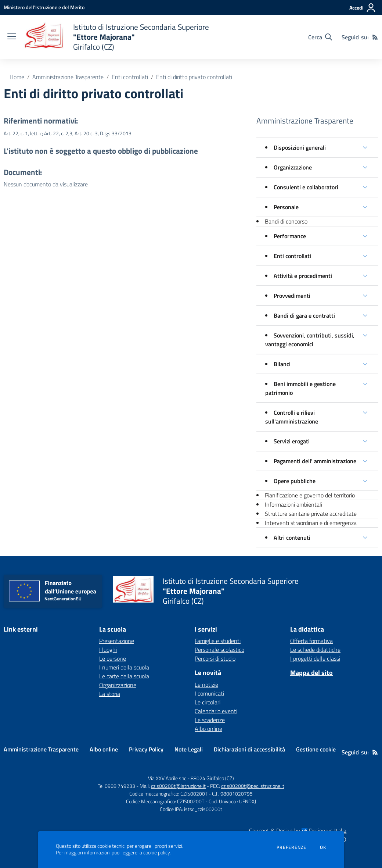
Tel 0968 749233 (116, 786)
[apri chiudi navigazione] (12, 37)
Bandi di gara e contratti (304, 315)
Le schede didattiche (315, 650)
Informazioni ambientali (293, 504)
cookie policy (156, 853)
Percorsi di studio (215, 658)
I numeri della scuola (124, 667)
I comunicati (209, 693)
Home (17, 77)
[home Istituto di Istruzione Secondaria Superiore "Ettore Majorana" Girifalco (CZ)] (116, 37)
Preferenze (291, 847)
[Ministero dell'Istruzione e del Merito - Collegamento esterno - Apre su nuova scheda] (44, 7)
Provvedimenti (292, 296)
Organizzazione (293, 167)
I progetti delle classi (315, 658)
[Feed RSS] (375, 37)
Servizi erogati (292, 441)
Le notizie (206, 685)
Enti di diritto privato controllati (194, 77)
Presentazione (117, 641)
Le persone (113, 658)
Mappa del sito (311, 673)
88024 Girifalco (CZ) (212, 778)
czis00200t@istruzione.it (178, 786)
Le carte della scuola (124, 676)
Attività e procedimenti (303, 276)
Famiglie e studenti (218, 641)
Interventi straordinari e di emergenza (311, 523)
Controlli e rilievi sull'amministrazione (292, 417)
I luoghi (108, 650)
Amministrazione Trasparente (68, 77)
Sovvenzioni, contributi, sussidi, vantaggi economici (310, 340)
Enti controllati (130, 77)
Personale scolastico (219, 650)
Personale (286, 207)
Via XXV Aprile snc (167, 778)
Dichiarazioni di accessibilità (249, 749)
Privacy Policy (146, 749)
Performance (290, 236)
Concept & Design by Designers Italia (298, 831)
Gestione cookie (316, 749)
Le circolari (208, 702)
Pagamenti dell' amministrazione (315, 461)
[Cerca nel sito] (320, 37)
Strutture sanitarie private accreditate (311, 514)
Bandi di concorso (286, 221)
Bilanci (282, 364)
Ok (323, 847)
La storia (110, 694)
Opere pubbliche (295, 481)
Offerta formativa (311, 641)
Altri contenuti (292, 537)
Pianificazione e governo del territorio (310, 495)
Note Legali (189, 749)
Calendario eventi (216, 711)
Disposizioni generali (300, 147)
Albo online (208, 729)
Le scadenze (210, 720)
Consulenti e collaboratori (306, 187)
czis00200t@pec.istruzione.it (253, 786)
